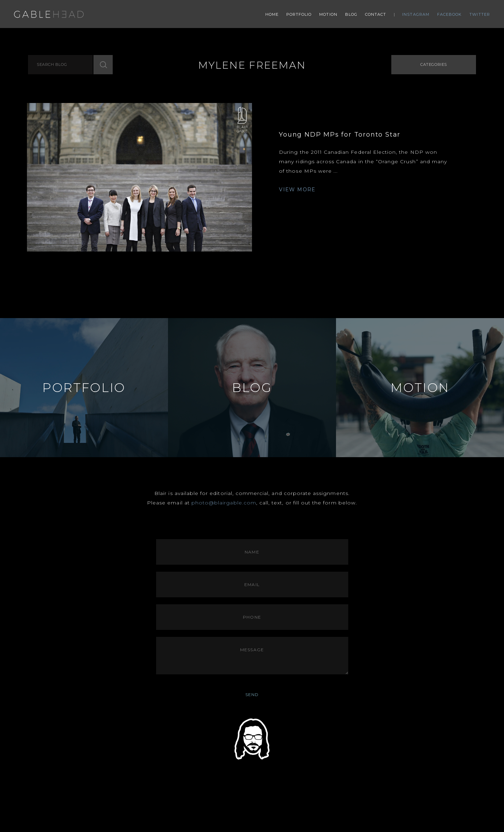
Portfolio (299, 14)
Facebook (450, 14)
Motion (328, 14)
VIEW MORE (297, 190)
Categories (434, 64)
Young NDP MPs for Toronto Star (340, 135)
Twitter (480, 14)
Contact (376, 14)
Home (272, 14)
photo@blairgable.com (224, 503)
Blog (351, 14)
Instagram (416, 14)
